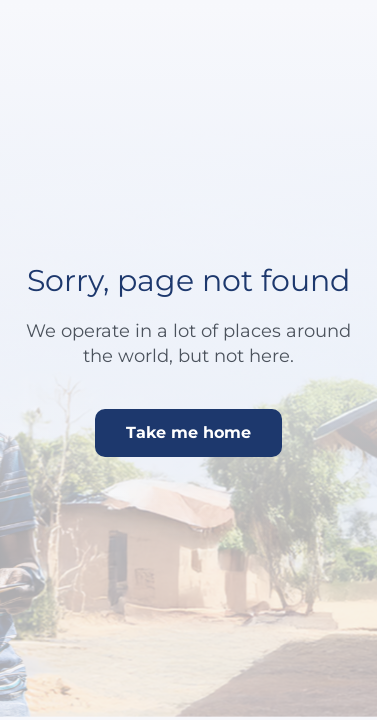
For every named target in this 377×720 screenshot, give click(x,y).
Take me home (188, 432)
